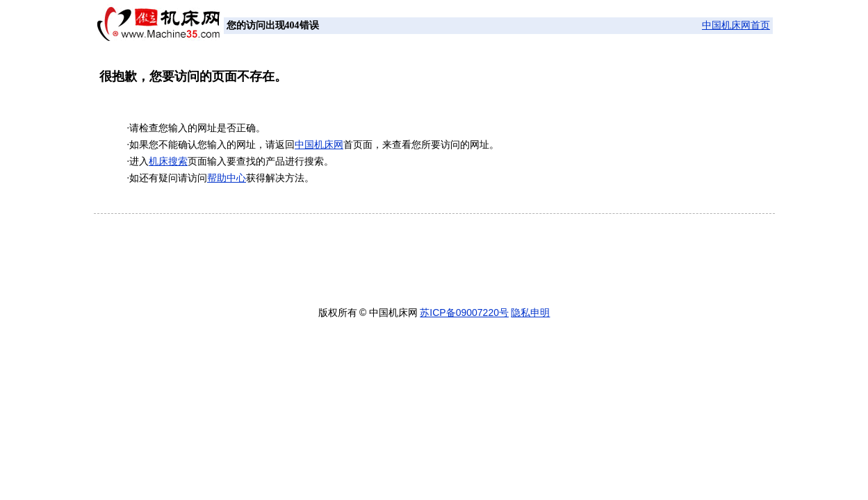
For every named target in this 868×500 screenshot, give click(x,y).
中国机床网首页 (736, 25)
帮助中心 (227, 178)
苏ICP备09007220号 (464, 312)
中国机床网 (319, 145)
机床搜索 (168, 161)
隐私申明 (530, 313)
